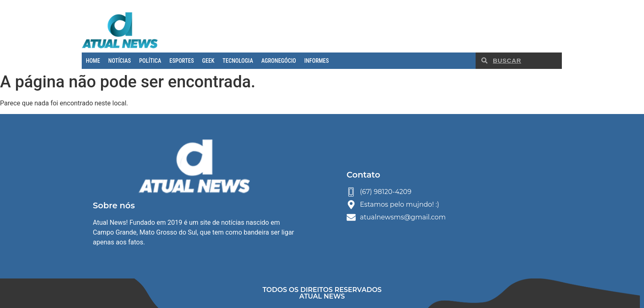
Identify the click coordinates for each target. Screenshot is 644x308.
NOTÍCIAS (120, 61)
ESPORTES (182, 61)
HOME (93, 61)
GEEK (208, 61)
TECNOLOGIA (238, 61)
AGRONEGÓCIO (279, 61)
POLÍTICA (150, 61)
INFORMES (317, 61)
